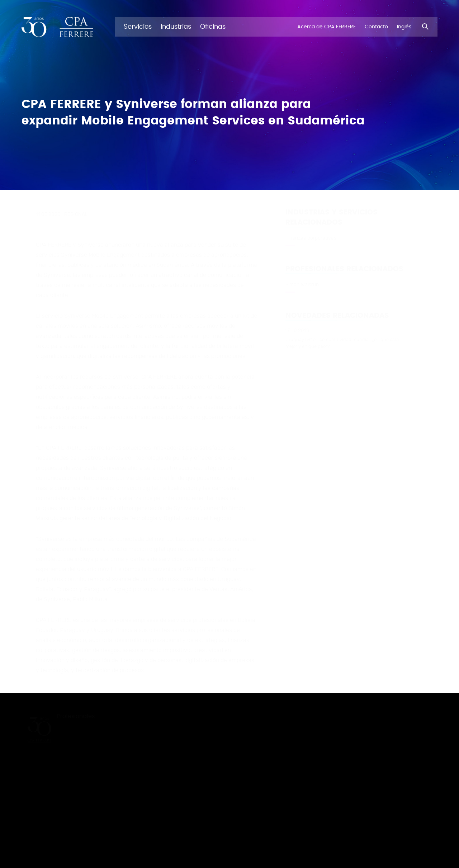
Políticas (403, 806)
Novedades (78, 730)
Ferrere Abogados (415, 816)
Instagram (406, 744)
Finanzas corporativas (311, 238)
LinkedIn (403, 717)
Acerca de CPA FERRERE (91, 744)
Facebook (405, 785)
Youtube (403, 771)
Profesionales (85, 716)
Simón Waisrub (302, 284)
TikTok (401, 758)
